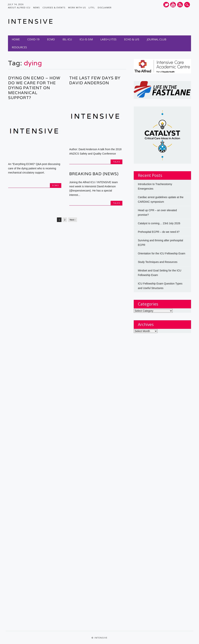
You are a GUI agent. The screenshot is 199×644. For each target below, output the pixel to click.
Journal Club (157, 39)
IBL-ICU (67, 39)
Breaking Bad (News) (94, 174)
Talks (116, 162)
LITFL (92, 7)
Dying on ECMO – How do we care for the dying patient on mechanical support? (34, 88)
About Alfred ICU (19, 7)
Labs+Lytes (108, 39)
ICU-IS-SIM (86, 39)
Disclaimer (105, 7)
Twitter (166, 5)
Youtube (173, 5)
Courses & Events (54, 7)
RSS (180, 5)
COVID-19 (33, 39)
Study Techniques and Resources (158, 262)
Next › (73, 220)
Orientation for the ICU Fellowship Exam (162, 253)
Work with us (77, 7)
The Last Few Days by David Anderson (95, 80)
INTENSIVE (31, 21)
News (36, 7)
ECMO (51, 39)
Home (16, 39)
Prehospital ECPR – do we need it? (159, 232)
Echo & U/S (132, 39)
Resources (19, 47)
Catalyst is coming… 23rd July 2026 (159, 223)
